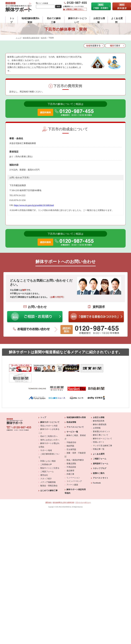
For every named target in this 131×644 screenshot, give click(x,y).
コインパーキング (74, 471)
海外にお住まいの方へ (50, 430)
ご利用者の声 (46, 454)
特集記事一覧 (99, 439)
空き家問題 (71, 439)
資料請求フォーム (101, 453)
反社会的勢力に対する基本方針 (63, 492)
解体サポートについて (50, 412)
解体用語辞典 (99, 411)
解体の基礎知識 (100, 414)
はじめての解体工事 (49, 480)
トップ (18, 38)
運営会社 (44, 465)
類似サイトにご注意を (50, 458)
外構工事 (70, 464)
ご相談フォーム (47, 461)
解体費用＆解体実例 (31, 38)
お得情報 (97, 418)
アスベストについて (75, 417)
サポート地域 (46, 440)
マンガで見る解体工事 (102, 435)
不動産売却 (71, 432)
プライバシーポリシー (83, 492)
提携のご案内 (99, 463)
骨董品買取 (71, 453)
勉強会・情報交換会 (49, 475)
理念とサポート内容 (49, 415)
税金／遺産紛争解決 (75, 450)
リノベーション (73, 467)
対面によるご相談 (48, 451)
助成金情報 (71, 412)
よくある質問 (99, 444)
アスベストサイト (101, 468)
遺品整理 (70, 460)
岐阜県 (44, 38)
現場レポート (99, 432)
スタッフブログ (100, 458)
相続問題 (70, 436)
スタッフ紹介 (46, 468)
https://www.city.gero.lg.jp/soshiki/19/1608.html (34, 205)
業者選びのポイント (102, 421)
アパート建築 (72, 474)
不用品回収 (71, 457)
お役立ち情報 (99, 407)
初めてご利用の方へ (49, 426)
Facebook (97, 473)
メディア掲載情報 (48, 472)
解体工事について (101, 425)
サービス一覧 (72, 422)
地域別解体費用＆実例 (76, 407)
